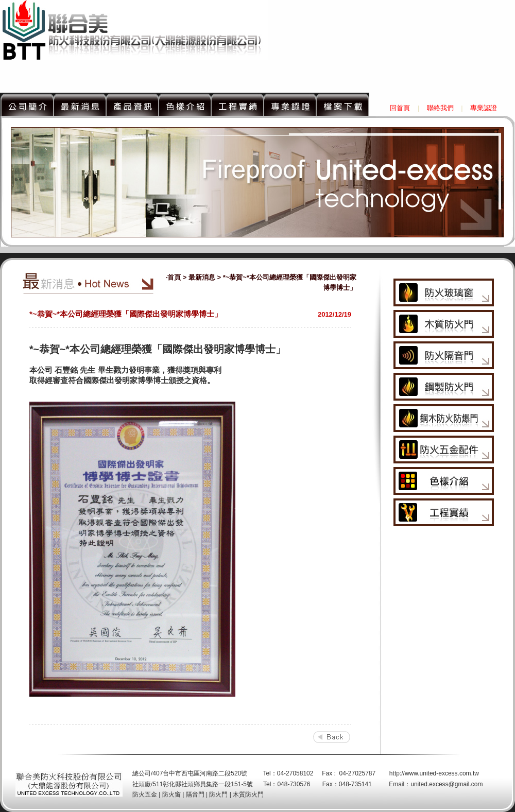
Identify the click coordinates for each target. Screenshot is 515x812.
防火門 (218, 794)
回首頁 (400, 108)
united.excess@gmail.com (447, 784)
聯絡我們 (440, 108)
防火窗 (171, 794)
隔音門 (195, 794)
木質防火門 (248, 794)
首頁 (174, 277)
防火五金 (145, 794)
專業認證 (484, 108)
